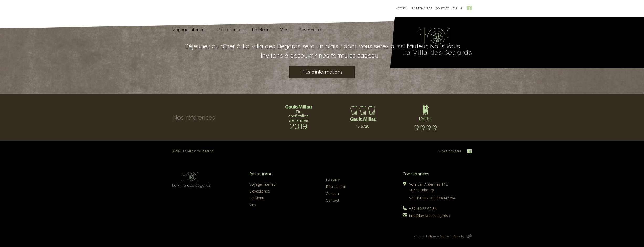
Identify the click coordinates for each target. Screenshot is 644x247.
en (455, 8)
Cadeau (332, 193)
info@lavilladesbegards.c (430, 215)
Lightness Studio (438, 236)
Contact (442, 8)
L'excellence (229, 29)
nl (461, 8)
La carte (333, 180)
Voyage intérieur (189, 29)
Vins (284, 29)
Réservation (311, 29)
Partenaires (422, 8)
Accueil (402, 8)
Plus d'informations (322, 72)
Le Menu (261, 29)
